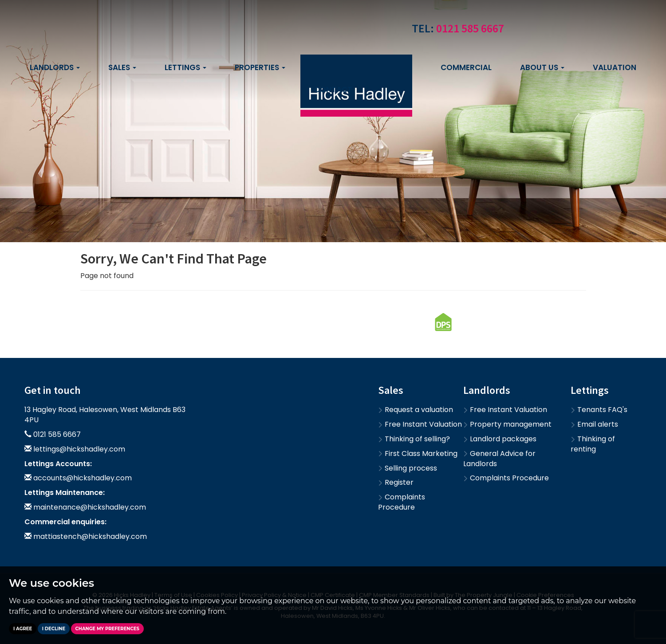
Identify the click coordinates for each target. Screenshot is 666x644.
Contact (333, 90)
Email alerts (594, 424)
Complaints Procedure (402, 502)
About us (542, 67)
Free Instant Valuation (420, 424)
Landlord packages (500, 439)
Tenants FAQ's (599, 410)
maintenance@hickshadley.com (90, 507)
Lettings (185, 67)
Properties (260, 67)
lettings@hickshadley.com (79, 449)
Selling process (408, 468)
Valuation (615, 67)
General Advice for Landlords (499, 459)
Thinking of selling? (414, 439)
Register (396, 482)
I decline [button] (54, 629)
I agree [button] (23, 629)
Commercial (466, 67)
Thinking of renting (593, 444)
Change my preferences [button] (107, 629)
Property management (507, 424)
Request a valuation (416, 410)
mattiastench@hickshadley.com (90, 536)
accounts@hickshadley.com (83, 478)
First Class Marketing (418, 454)
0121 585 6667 (470, 28)
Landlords (55, 67)
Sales (122, 67)
